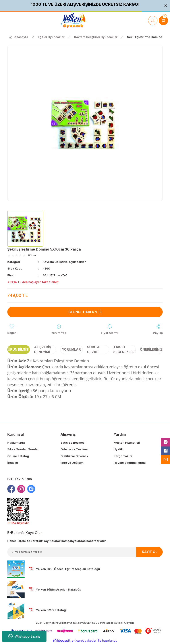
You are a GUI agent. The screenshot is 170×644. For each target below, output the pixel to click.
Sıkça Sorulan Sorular (23, 449)
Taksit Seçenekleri (124, 350)
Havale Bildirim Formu (130, 463)
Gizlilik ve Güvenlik (74, 456)
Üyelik (118, 449)
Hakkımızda (16, 443)
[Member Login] (153, 21)
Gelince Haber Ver (85, 312)
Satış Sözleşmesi (73, 443)
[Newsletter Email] (85, 552)
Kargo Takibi (123, 456)
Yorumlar (71, 349)
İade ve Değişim (72, 463)
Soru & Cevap (93, 350)
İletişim (13, 463)
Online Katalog (18, 456)
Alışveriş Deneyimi (42, 350)
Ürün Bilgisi (18, 349)
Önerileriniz (151, 349)
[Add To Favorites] (12, 330)
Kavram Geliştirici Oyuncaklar (64, 262)
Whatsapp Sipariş (24, 636)
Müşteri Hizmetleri (127, 443)
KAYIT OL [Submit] (150, 552)
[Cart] (163, 21)
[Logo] (73, 20)
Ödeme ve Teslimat (75, 449)
